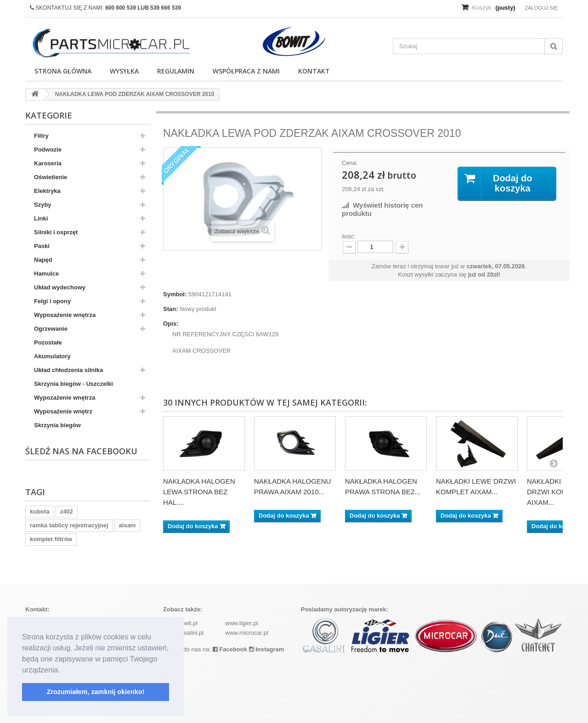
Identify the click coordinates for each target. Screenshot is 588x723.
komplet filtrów (51, 539)
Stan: (171, 309)
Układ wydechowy (60, 287)
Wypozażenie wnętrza (65, 398)
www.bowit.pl (180, 623)
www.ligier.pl (242, 623)
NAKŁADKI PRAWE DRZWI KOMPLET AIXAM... (557, 492)
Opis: (171, 324)
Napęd (43, 260)
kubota (40, 511)
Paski (42, 246)
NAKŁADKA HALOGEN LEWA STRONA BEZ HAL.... (199, 492)
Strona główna (63, 71)
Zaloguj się (541, 8)
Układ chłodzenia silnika (68, 370)
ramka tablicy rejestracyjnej (69, 525)
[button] (63, 671)
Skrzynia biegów (57, 425)
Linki (41, 218)
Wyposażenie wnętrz (63, 411)
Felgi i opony (52, 301)
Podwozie (48, 150)
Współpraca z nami (246, 71)
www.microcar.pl (247, 633)
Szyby (43, 205)
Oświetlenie (51, 177)
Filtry (41, 136)
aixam (127, 525)
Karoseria (48, 163)
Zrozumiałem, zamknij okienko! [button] (96, 692)
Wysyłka (124, 71)
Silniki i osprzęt (56, 232)
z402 (67, 511)
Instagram (267, 649)
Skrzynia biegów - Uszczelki (73, 384)
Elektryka (47, 191)
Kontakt (314, 71)
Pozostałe (48, 342)
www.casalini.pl (183, 633)
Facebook (230, 649)
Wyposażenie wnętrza (65, 315)
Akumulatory (52, 356)
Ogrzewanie (51, 329)
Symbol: (175, 294)
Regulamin (176, 71)
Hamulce (46, 274)
